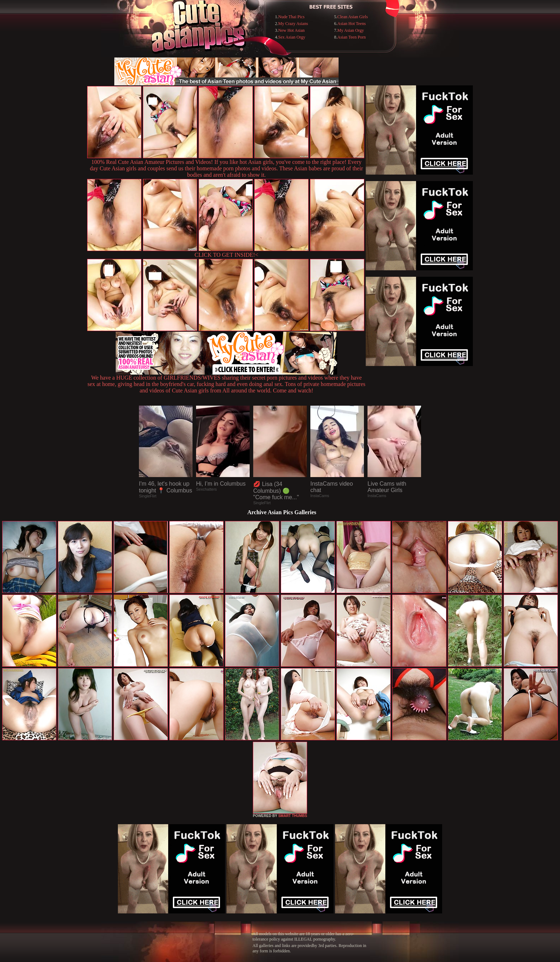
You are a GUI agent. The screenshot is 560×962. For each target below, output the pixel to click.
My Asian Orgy (350, 30)
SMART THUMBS (293, 816)
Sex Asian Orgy (292, 37)
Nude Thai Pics (291, 17)
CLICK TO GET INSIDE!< (226, 255)
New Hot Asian (291, 30)
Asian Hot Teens (351, 24)
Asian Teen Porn (351, 37)
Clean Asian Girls (352, 17)
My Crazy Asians (293, 24)
